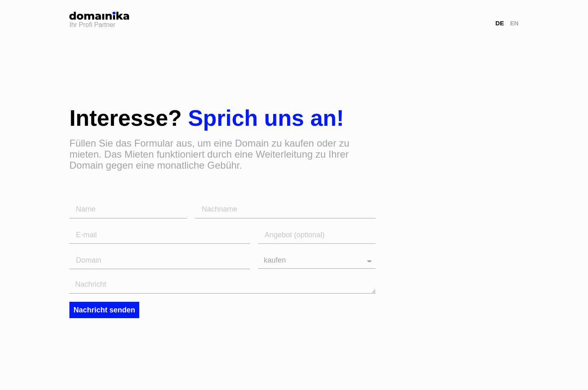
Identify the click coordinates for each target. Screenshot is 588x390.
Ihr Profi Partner (92, 25)
